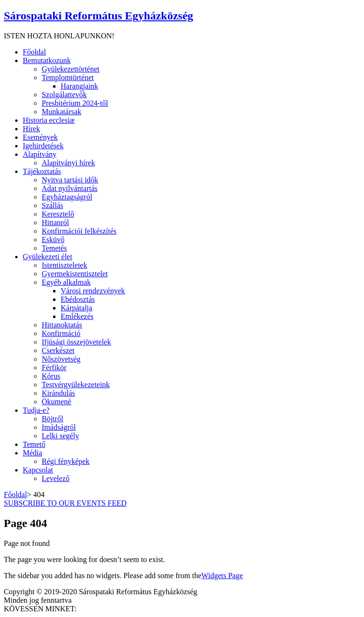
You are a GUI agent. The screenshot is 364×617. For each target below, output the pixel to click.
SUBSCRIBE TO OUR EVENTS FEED (65, 503)
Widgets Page (222, 576)
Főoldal (15, 495)
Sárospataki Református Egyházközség (99, 16)
